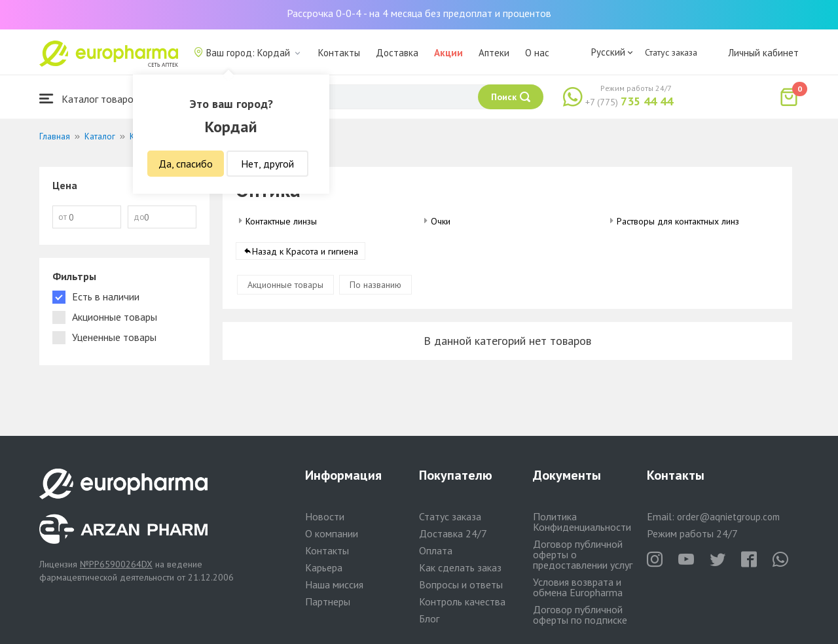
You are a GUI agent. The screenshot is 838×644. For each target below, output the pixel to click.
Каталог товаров (89, 98)
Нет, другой (267, 164)
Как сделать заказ (460, 567)
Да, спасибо (186, 164)
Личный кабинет (763, 53)
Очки (441, 221)
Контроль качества (462, 601)
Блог (429, 618)
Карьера (324, 567)
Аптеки (494, 53)
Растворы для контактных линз (678, 221)
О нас (537, 53)
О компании (332, 533)
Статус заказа (671, 52)
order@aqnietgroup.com (728, 517)
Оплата (436, 550)
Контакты (339, 53)
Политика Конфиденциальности (582, 522)
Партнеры (328, 601)
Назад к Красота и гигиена (305, 251)
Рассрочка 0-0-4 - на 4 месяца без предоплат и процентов (419, 13)
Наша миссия (334, 584)
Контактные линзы (281, 221)
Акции (448, 53)
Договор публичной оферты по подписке (580, 615)
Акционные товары (285, 285)
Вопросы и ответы (461, 584)
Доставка (397, 53)
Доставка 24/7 (453, 533)
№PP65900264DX (116, 564)
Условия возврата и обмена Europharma (578, 587)
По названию (375, 285)
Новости (325, 516)
